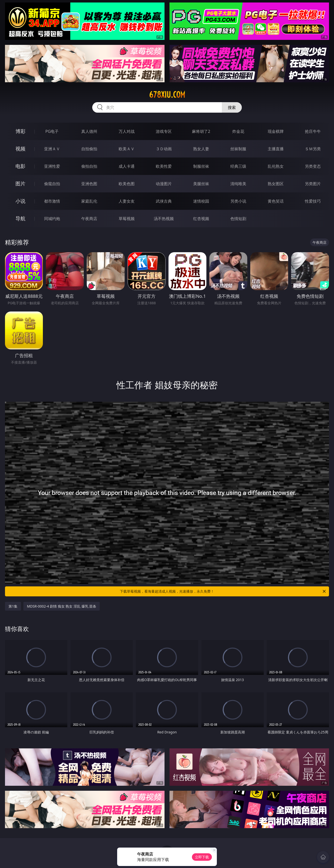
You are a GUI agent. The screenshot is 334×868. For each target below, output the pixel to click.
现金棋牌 (276, 131)
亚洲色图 (89, 184)
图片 (20, 184)
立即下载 (202, 857)
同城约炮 (52, 219)
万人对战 (127, 131)
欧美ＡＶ (127, 149)
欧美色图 (127, 184)
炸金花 (238, 131)
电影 (20, 166)
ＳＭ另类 (313, 149)
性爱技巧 (313, 201)
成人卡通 (127, 166)
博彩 (20, 131)
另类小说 (238, 201)
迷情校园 (201, 201)
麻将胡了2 (201, 131)
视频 (20, 149)
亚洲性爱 (52, 166)
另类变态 (313, 166)
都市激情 (52, 201)
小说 (20, 201)
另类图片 (313, 184)
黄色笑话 (276, 201)
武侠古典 (164, 201)
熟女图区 (276, 184)
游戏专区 (164, 131)
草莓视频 (127, 219)
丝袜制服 (238, 149)
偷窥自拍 (52, 184)
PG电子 (52, 131)
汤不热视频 (164, 219)
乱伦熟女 (276, 166)
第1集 (13, 606)
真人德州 (89, 131)
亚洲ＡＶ (52, 149)
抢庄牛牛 (313, 131)
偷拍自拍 (89, 166)
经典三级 (238, 166)
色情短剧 (238, 219)
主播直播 (276, 149)
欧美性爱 (164, 166)
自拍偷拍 (89, 149)
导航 (20, 218)
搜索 (232, 107)
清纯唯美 (238, 184)
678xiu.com (167, 95)
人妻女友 (127, 201)
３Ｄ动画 (164, 149)
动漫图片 (164, 184)
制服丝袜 (201, 166)
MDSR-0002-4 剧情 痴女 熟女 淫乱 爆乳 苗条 (62, 606)
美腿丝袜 (201, 184)
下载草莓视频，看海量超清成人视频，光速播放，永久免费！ (223, 591)
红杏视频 (201, 219)
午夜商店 (89, 219)
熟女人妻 (201, 149)
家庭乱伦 (89, 201)
